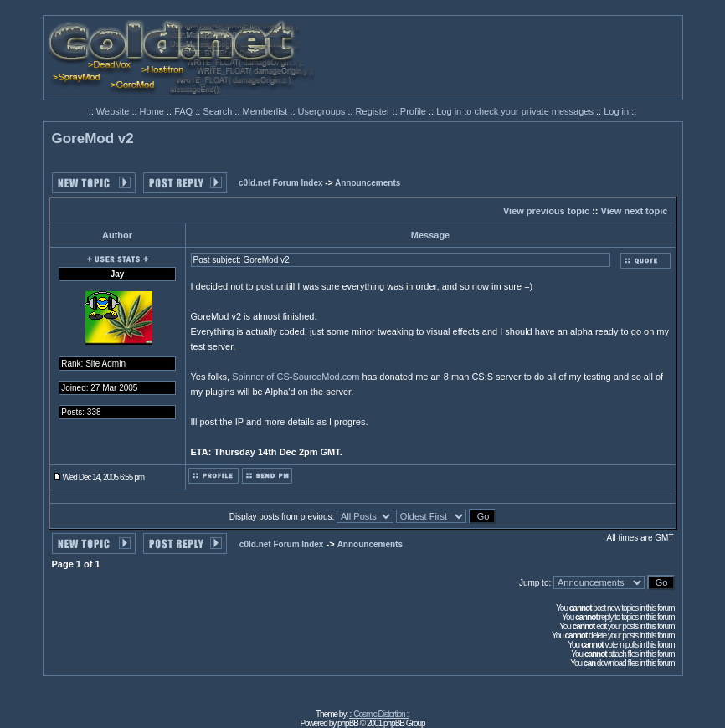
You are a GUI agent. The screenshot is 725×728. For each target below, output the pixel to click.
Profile (414, 111)
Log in (616, 111)
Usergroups (323, 111)
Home (153, 111)
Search (219, 111)
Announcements (368, 183)
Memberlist (267, 111)
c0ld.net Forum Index (281, 183)
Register (374, 111)
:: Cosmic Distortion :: (379, 714)
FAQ (185, 111)
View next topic (635, 211)
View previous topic (546, 211)
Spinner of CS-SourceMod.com (296, 377)
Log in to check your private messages (516, 111)
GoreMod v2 (93, 138)
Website (114, 111)
